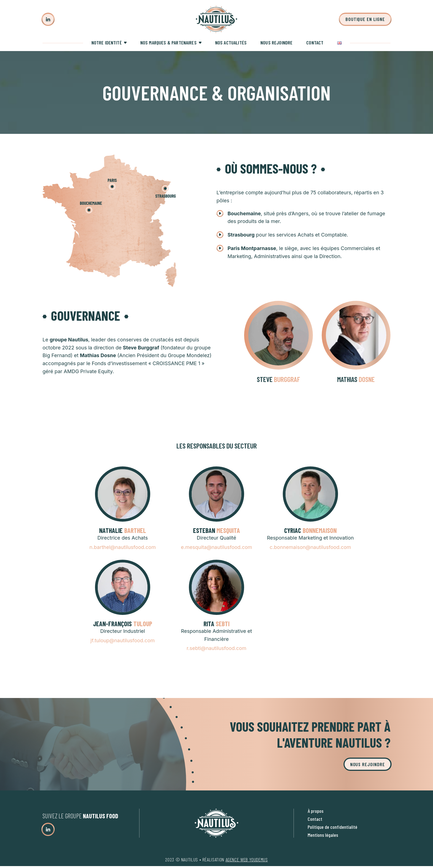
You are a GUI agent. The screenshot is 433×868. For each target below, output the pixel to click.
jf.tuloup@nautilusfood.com (123, 640)
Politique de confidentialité (332, 827)
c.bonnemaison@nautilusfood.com (311, 547)
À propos (315, 811)
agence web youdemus (247, 859)
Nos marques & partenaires (168, 43)
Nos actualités (231, 43)
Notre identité (107, 43)
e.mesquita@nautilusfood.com (216, 547)
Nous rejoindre (276, 43)
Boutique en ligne (365, 19)
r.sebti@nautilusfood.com (216, 648)
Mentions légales (323, 835)
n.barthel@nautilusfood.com (123, 547)
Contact (315, 43)
